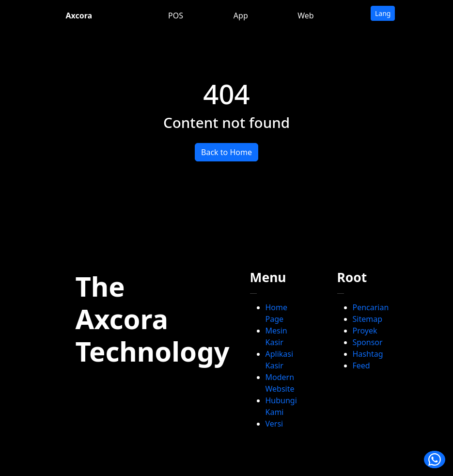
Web (305, 16)
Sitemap (368, 319)
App (241, 16)
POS (176, 16)
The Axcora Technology (153, 319)
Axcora (79, 16)
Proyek (365, 331)
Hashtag (368, 354)
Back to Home (226, 152)
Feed (361, 365)
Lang (383, 13)
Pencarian (371, 307)
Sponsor (368, 342)
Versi (274, 424)
